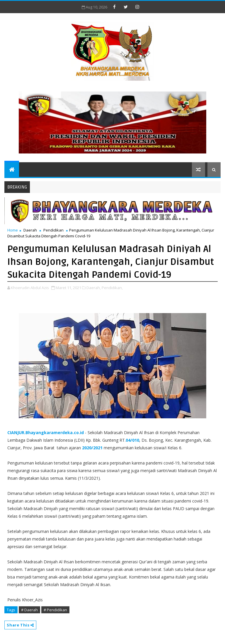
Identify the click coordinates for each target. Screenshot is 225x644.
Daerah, (94, 288)
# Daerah (29, 610)
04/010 (132, 440)
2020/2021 (92, 448)
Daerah (30, 230)
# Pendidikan (55, 610)
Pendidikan (53, 230)
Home (13, 230)
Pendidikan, (112, 288)
